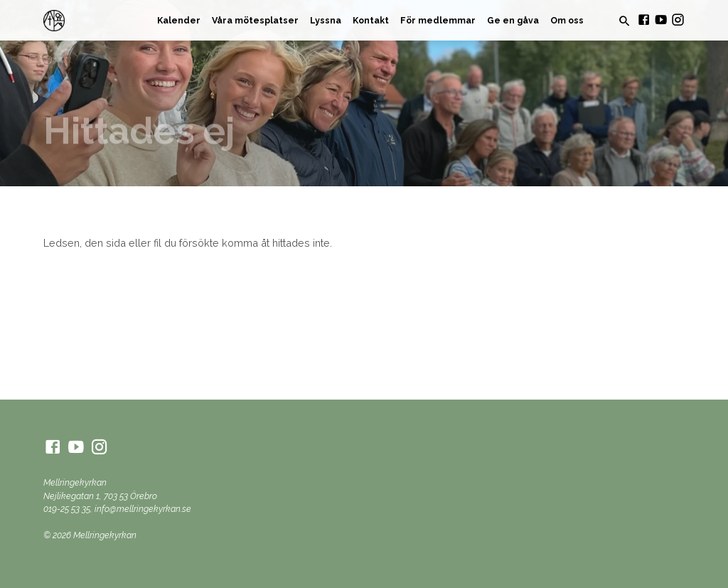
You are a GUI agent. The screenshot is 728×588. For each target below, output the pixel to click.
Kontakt (371, 20)
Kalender (179, 20)
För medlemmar (438, 20)
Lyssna (326, 20)
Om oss (567, 20)
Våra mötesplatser (255, 20)
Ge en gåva (513, 20)
